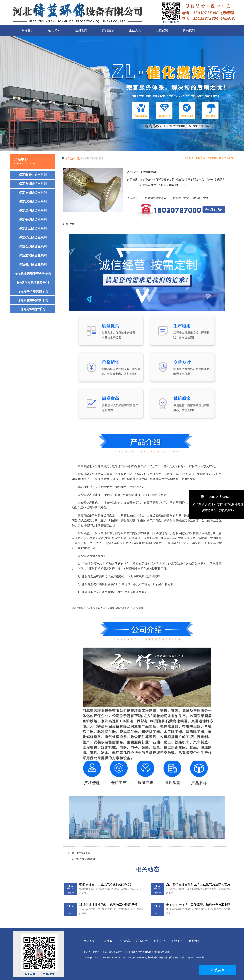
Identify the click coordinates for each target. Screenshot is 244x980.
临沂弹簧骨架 (136, 608)
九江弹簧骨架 (108, 608)
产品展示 (108, 30)
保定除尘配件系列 (33, 309)
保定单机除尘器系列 (33, 193)
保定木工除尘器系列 (33, 228)
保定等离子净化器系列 (33, 291)
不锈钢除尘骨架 (179, 198)
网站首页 (27, 30)
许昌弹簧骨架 (79, 608)
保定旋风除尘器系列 (33, 211)
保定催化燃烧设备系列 (33, 300)
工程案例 (162, 30)
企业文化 (135, 30)
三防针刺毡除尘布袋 (154, 198)
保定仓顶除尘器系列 (33, 246)
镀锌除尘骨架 (201, 198)
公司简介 (54, 30)
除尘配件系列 (226, 158)
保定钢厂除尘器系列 (33, 264)
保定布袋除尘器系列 (33, 184)
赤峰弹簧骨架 (122, 608)
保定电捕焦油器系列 (33, 175)
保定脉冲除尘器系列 (33, 202)
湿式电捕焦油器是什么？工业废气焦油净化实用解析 (198, 885)
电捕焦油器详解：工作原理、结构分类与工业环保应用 (198, 905)
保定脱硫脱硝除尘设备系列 (33, 273)
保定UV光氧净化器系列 (33, 282)
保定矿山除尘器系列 (33, 237)
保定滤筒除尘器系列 (33, 255)
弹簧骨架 (82, 487)
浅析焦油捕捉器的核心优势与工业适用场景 (108, 905)
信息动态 (81, 30)
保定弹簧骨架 (93, 608)
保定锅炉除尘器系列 (33, 220)
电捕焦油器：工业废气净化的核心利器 (105, 884)
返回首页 (201, 158)
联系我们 (189, 30)
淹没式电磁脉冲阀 (86, 859)
